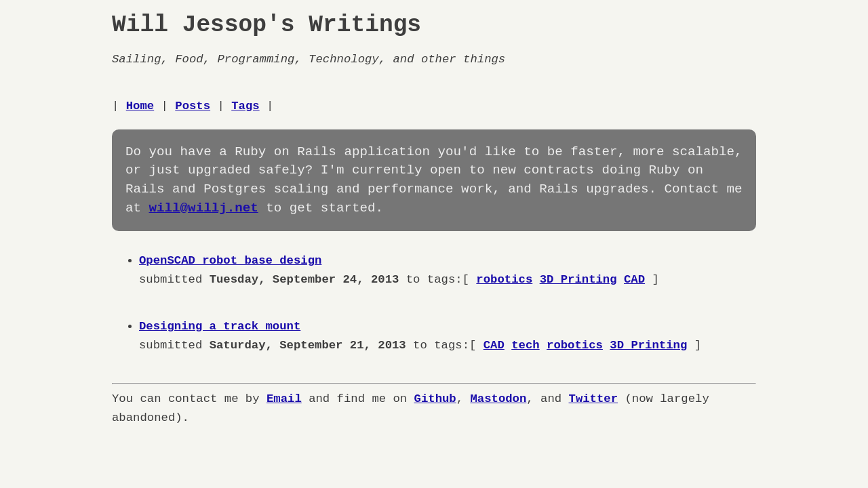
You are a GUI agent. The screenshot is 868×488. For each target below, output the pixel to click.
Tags (245, 106)
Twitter (593, 399)
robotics (504, 280)
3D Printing (578, 280)
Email (284, 399)
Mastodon (498, 399)
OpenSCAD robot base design (230, 261)
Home (140, 106)
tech (525, 345)
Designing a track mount (220, 326)
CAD (634, 280)
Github (435, 399)
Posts (193, 106)
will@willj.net (204, 208)
